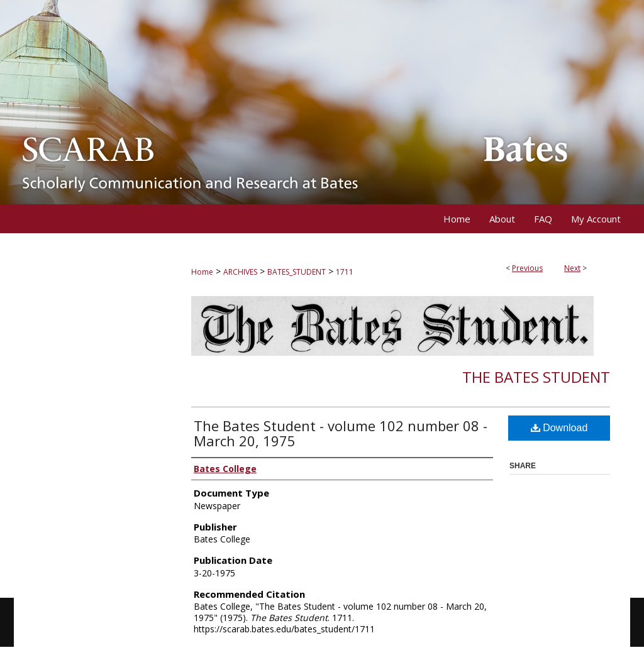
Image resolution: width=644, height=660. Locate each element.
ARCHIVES (240, 272)
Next (572, 268)
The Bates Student (536, 377)
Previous (527, 268)
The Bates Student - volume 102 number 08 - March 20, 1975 (341, 433)
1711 (345, 272)
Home (202, 272)
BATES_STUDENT (297, 272)
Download (559, 428)
